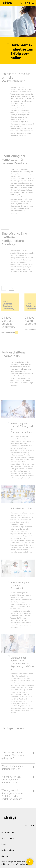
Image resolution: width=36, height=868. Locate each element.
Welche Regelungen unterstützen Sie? (12, 767)
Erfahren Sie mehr (8, 333)
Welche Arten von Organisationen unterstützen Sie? (11, 780)
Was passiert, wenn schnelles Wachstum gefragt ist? (13, 755)
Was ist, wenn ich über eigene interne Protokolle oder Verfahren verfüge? (12, 795)
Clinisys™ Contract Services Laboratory (8, 322)
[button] (22, 3)
